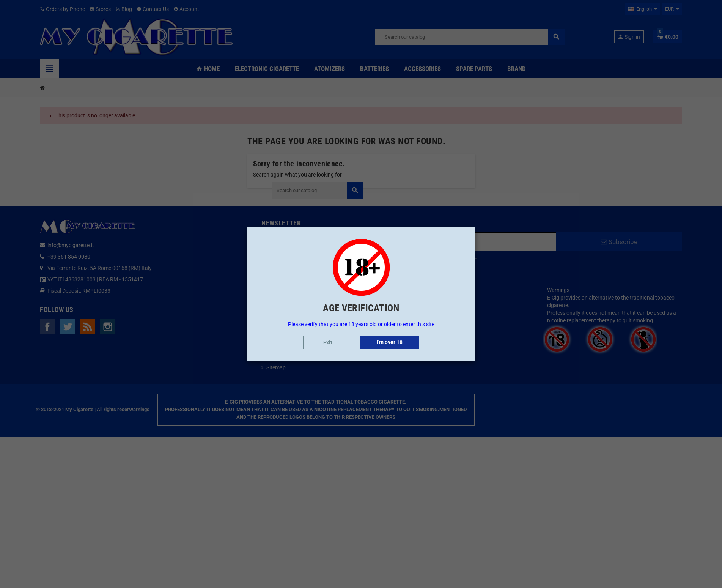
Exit (328, 342)
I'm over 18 (390, 342)
